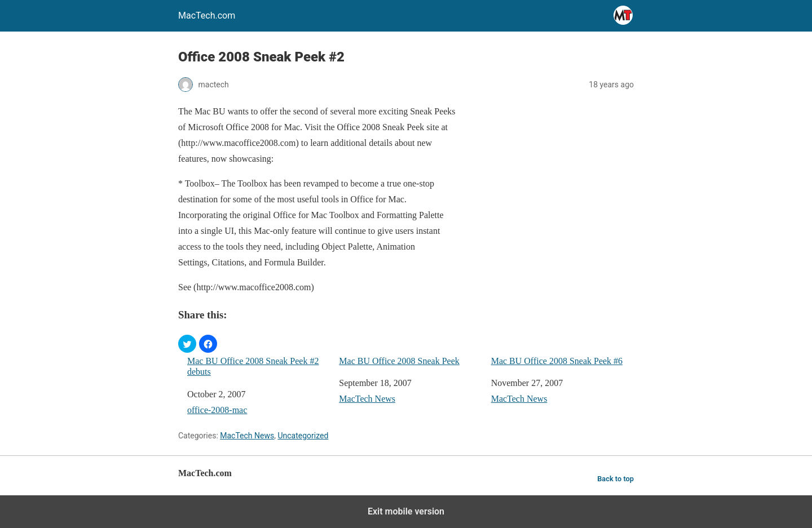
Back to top (615, 479)
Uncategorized (303, 436)
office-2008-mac (217, 410)
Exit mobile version (406, 511)
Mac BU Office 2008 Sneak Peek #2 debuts (253, 366)
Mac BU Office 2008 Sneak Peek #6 (557, 361)
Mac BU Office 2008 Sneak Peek (399, 361)
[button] (187, 344)
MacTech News (367, 399)
